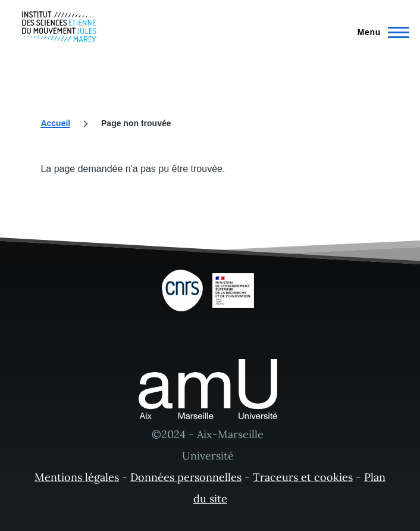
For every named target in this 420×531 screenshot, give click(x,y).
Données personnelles (186, 477)
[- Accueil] (59, 27)
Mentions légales (77, 477)
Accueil (55, 123)
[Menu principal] (380, 32)
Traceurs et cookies (303, 477)
